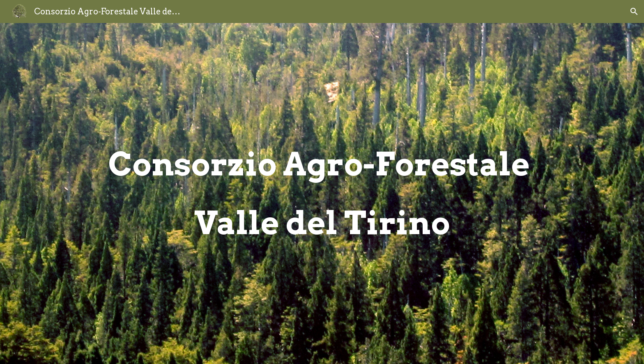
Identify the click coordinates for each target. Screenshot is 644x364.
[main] (322, 194)
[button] (634, 12)
